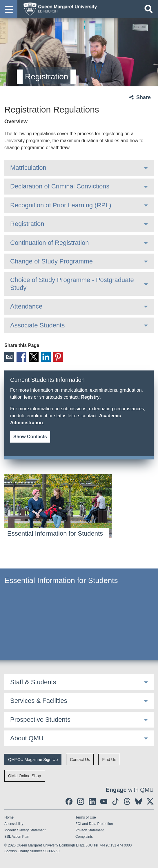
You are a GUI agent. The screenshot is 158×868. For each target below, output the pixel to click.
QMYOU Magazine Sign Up (33, 760)
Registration (27, 224)
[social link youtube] (104, 801)
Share (144, 97)
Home (9, 817)
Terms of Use (86, 817)
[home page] (58, 9)
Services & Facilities (39, 701)
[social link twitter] (150, 801)
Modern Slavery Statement (25, 830)
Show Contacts (30, 437)
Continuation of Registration (50, 243)
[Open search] (148, 9)
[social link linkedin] (92, 801)
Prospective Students (40, 720)
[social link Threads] (127, 801)
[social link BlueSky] (139, 801)
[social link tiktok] (115, 801)
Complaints (84, 837)
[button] (9, 9)
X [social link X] (34, 357)
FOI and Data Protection (94, 824)
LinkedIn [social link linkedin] (46, 357)
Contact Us (80, 760)
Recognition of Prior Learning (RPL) (61, 205)
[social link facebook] (69, 801)
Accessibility (14, 824)
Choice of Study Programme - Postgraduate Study (72, 284)
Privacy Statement (89, 830)
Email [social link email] (9, 357)
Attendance (26, 306)
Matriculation (28, 168)
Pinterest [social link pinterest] (58, 357)
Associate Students (37, 325)
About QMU (27, 738)
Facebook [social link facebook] (21, 357)
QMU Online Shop (25, 776)
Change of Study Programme (51, 261)
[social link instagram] (81, 801)
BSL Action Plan (17, 837)
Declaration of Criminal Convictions (60, 186)
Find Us (109, 760)
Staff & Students (33, 682)
